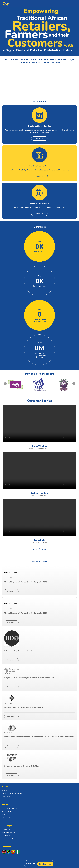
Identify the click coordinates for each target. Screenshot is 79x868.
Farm (4, 815)
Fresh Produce (6, 818)
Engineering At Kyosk (8, 833)
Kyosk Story (6, 790)
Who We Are (6, 830)
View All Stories (39, 549)
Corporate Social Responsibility (11, 839)
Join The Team (6, 836)
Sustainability (6, 797)
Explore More (39, 139)
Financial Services (7, 812)
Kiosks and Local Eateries (10, 809)
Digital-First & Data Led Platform (12, 794)
